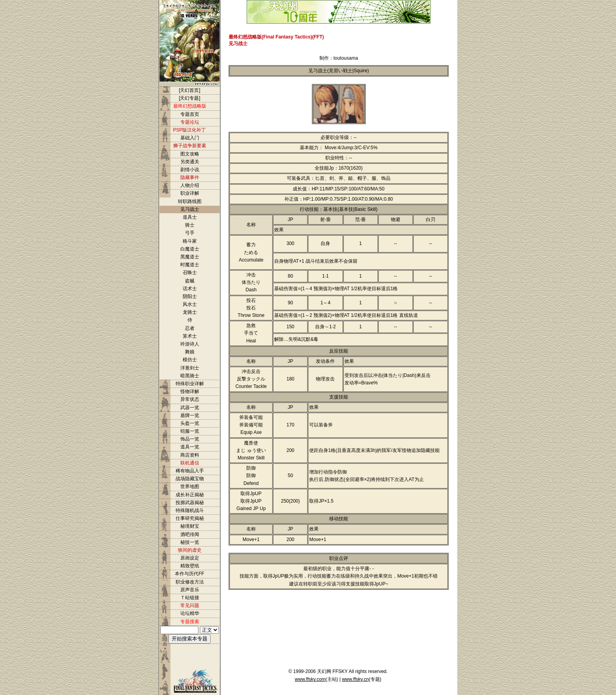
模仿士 (190, 360)
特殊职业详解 (190, 384)
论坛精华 (190, 613)
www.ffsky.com (310, 679)
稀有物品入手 (190, 471)
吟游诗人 (190, 344)
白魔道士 (190, 249)
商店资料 (190, 455)
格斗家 (190, 241)
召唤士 (190, 273)
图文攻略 (190, 154)
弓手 (190, 233)
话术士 (190, 289)
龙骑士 (190, 312)
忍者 (190, 328)
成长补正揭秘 (190, 495)
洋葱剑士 (190, 368)
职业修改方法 (190, 582)
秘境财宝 (190, 526)
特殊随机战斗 (190, 510)
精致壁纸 (190, 566)
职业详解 (190, 193)
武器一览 (190, 408)
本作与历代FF (190, 574)
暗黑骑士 (190, 376)
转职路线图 (190, 201)
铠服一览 (190, 431)
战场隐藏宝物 (190, 479)
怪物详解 (190, 391)
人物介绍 (190, 185)
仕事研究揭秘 (190, 518)
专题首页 (190, 114)
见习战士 (190, 209)
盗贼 (190, 281)
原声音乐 (190, 590)
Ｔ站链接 (190, 598)
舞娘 (190, 352)
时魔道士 (190, 265)
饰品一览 (190, 439)
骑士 (190, 225)
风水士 (190, 304)
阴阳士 (190, 296)
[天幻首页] (190, 90)
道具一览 (190, 447)
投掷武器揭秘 (190, 503)
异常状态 (190, 399)
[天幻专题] (190, 98)
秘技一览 (190, 542)
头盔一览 (190, 423)
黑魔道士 (190, 257)
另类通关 (190, 162)
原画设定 (190, 558)
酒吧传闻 (190, 534)
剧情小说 (190, 170)
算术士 (190, 336)
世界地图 (190, 486)
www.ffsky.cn (355, 679)
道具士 (190, 217)
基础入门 (190, 138)
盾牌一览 (190, 415)
